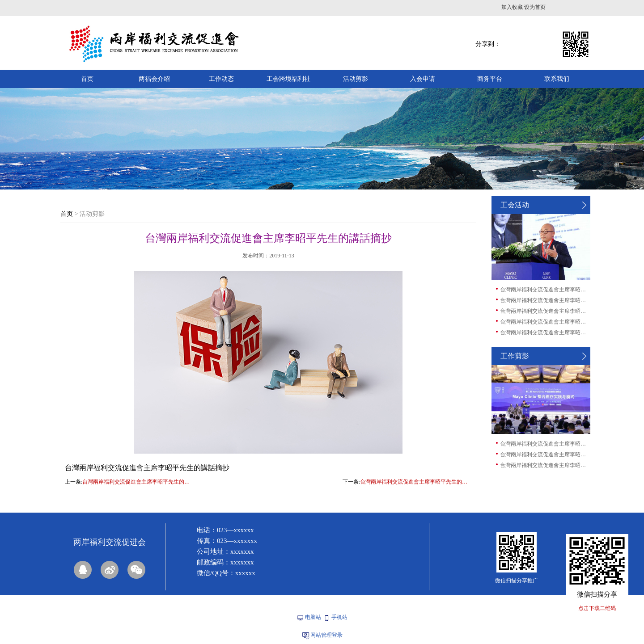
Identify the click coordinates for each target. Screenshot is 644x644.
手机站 (339, 617)
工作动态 (221, 79)
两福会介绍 (154, 79)
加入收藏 (512, 7)
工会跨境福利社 (288, 79)
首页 (87, 79)
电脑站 (313, 617)
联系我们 (557, 79)
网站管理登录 (326, 635)
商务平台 (490, 79)
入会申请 (423, 79)
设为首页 (535, 7)
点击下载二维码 (597, 608)
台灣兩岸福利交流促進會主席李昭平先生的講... (545, 290)
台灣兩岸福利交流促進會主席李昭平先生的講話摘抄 (138, 482)
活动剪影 (356, 79)
